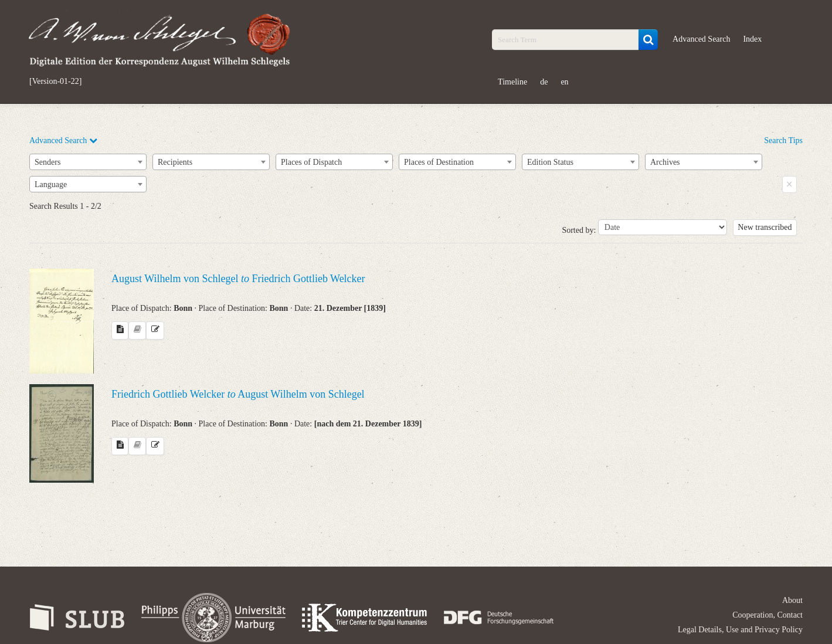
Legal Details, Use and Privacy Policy (740, 630)
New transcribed (765, 227)
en (564, 82)
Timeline (512, 82)
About (792, 600)
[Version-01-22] (55, 82)
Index (752, 39)
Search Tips (783, 140)
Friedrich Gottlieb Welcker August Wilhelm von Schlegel (238, 394)
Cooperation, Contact (768, 615)
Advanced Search (701, 39)
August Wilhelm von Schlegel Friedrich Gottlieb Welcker (238, 279)
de (544, 82)
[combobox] (88, 162)
